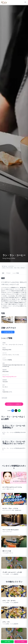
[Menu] (25, 2)
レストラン (11, 266)
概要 (3, 273)
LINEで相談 (7, 642)
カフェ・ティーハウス (8, 268)
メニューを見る (21, 642)
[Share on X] (16, 411)
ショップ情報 (16, 273)
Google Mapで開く (8, 332)
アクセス (8, 273)
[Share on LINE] (19, 411)
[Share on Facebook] (13, 411)
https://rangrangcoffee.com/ (9, 377)
